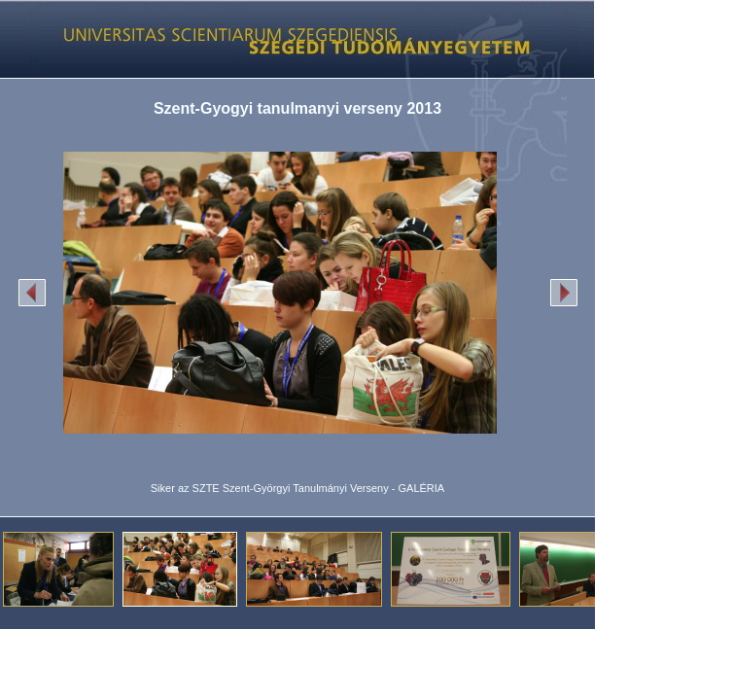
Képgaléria (290, 39)
